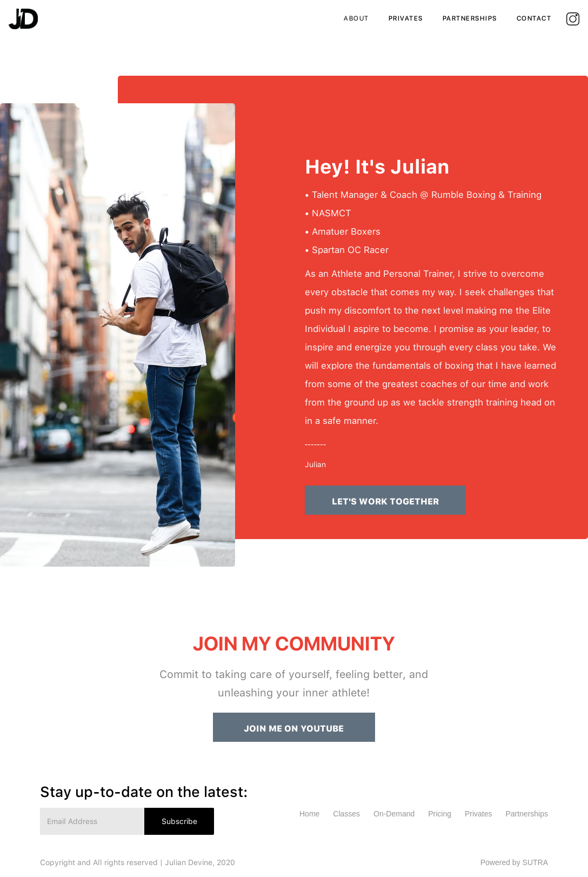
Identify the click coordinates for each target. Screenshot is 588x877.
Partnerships (527, 814)
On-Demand (394, 814)
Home (309, 814)
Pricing (440, 814)
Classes (346, 814)
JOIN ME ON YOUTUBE (294, 729)
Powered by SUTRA (514, 862)
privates (406, 18)
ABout (356, 18)
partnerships (470, 18)
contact (534, 18)
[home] (23, 19)
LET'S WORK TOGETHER (385, 501)
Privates (479, 814)
